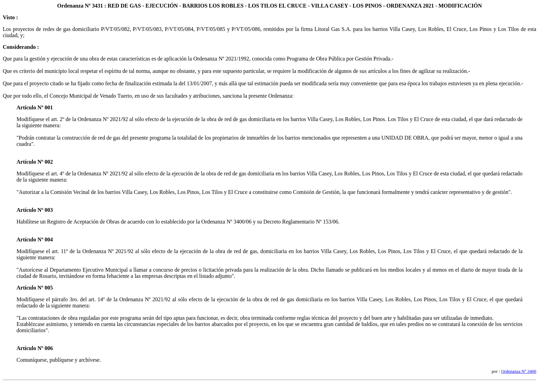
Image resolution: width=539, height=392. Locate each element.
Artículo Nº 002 (35, 162)
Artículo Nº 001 (35, 107)
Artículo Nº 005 (35, 288)
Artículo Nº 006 (35, 348)
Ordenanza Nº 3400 (519, 371)
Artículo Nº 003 (35, 210)
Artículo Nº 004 (35, 239)
